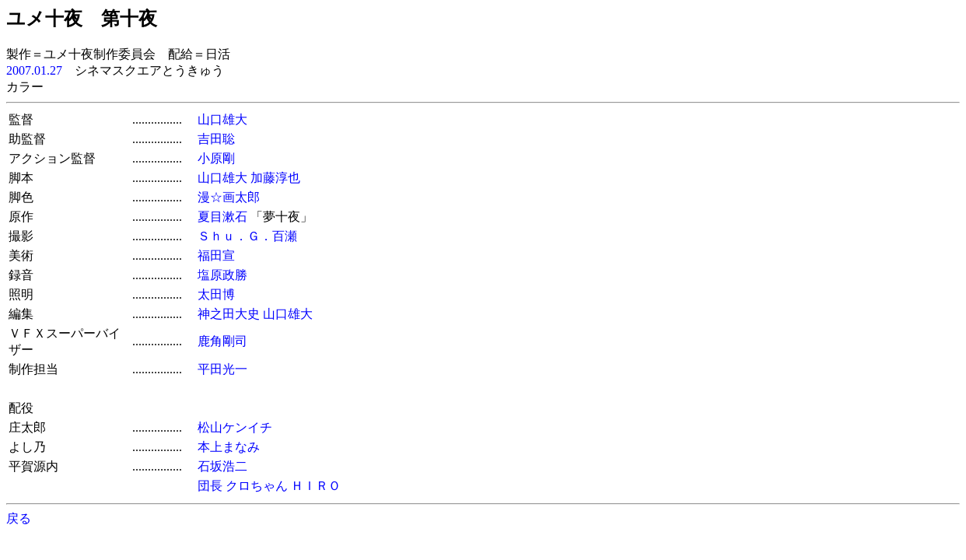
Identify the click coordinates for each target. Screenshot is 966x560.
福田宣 (216, 255)
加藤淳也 (275, 178)
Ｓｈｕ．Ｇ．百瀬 (247, 236)
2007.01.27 (34, 70)
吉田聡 (216, 139)
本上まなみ (229, 447)
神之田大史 (229, 314)
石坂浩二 (222, 466)
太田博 (216, 294)
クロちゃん (257, 486)
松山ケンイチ (235, 427)
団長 (210, 486)
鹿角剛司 (222, 341)
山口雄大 (222, 119)
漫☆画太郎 (229, 197)
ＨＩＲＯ (316, 486)
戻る (19, 518)
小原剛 (216, 158)
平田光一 (222, 369)
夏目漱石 (222, 217)
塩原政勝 (222, 275)
